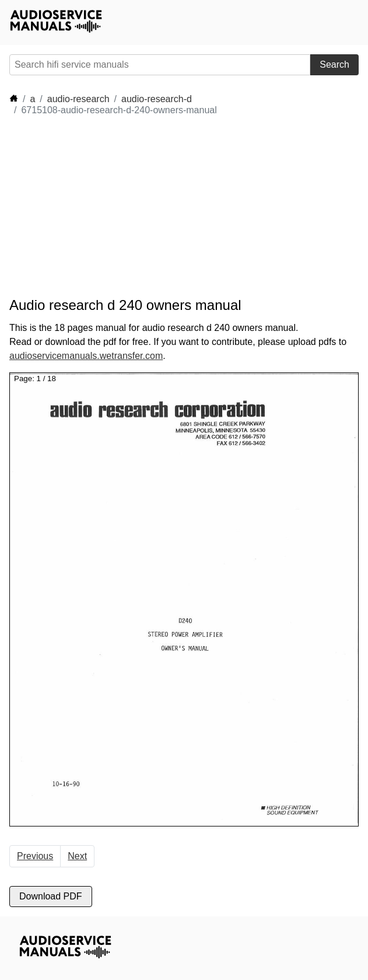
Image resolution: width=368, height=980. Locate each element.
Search (334, 64)
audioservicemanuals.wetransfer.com (86, 356)
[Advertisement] (114, 207)
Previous (35, 856)
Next (77, 856)
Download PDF (51, 896)
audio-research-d (157, 99)
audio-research (78, 99)
